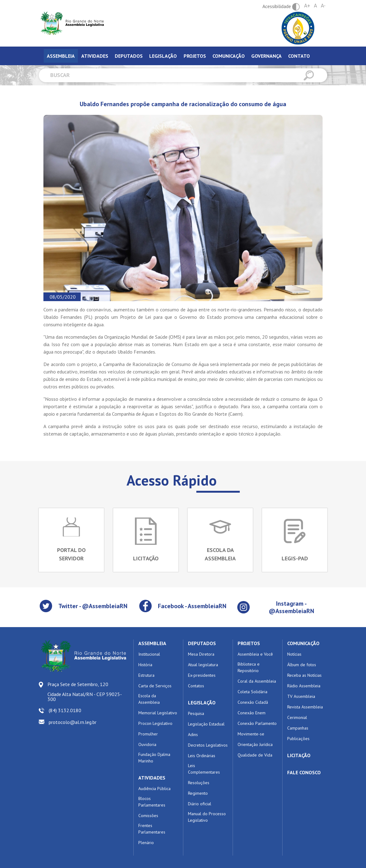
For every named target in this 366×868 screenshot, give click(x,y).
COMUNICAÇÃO (303, 643)
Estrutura (146, 675)
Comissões (148, 816)
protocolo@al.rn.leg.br (73, 722)
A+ (307, 6)
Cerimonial (297, 717)
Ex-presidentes (202, 675)
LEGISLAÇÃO (202, 703)
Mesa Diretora (201, 654)
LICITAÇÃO (299, 755)
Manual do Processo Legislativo (207, 817)
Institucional (149, 654)
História (145, 665)
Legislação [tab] (163, 56)
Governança (266, 56)
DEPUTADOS (202, 643)
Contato (299, 56)
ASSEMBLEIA (152, 643)
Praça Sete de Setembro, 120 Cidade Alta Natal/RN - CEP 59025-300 (85, 692)
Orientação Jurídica (255, 744)
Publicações (298, 739)
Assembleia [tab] (61, 56)
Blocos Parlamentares (152, 802)
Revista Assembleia (305, 707)
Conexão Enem (252, 713)
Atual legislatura (203, 665)
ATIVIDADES (152, 778)
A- (323, 6)
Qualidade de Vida (255, 755)
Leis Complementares (204, 769)
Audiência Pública (154, 789)
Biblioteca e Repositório (249, 667)
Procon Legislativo (155, 723)
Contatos (196, 686)
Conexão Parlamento (257, 723)
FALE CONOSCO (304, 772)
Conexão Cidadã (253, 702)
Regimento (198, 793)
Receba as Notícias (304, 675)
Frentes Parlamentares (152, 829)
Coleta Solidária (252, 692)
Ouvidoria (147, 744)
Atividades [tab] (95, 56)
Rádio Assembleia (304, 686)
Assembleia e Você (255, 654)
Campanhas (298, 728)
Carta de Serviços (155, 686)
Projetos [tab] (195, 56)
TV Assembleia (301, 696)
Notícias (294, 654)
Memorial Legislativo (158, 713)
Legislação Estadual (206, 724)
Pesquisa (196, 713)
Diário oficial (200, 804)
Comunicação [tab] (229, 56)
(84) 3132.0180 (65, 710)
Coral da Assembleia (257, 681)
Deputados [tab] (129, 56)
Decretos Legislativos (208, 745)
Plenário (146, 843)
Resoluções (199, 783)
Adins (193, 735)
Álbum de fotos (302, 665)
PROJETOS (249, 643)
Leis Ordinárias (202, 756)
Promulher (148, 734)
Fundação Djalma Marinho (154, 758)
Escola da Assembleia (149, 699)
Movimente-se (251, 734)
